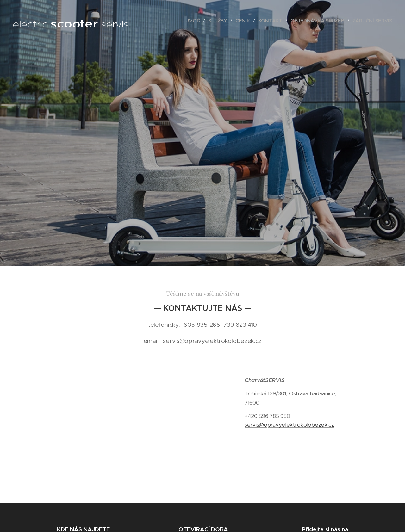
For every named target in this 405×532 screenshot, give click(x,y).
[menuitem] (218, 21)
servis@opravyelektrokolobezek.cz (289, 425)
